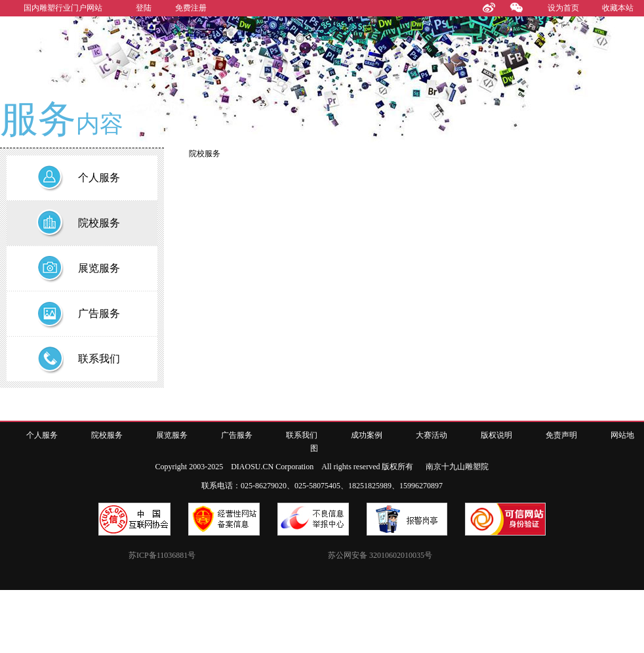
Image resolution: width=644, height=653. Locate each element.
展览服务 (172, 435)
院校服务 (107, 435)
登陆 (144, 8)
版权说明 (496, 435)
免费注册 (191, 8)
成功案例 (367, 435)
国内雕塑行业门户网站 (63, 8)
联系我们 (302, 435)
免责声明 (561, 435)
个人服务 (42, 435)
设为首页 (563, 8)
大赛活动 (432, 435)
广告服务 (237, 435)
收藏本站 (618, 8)
